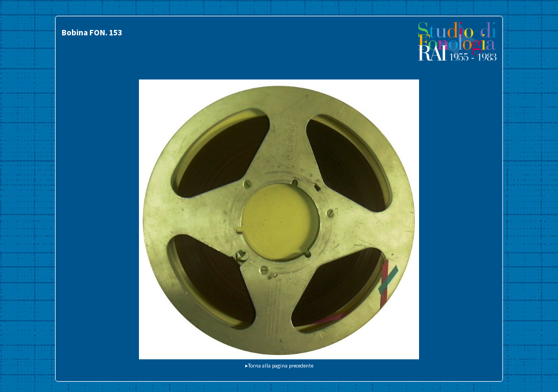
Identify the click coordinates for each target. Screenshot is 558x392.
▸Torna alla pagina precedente (279, 366)
